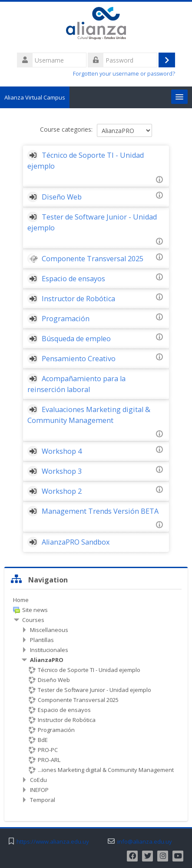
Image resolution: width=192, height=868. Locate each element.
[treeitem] (96, 600)
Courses (33, 620)
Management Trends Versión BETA (100, 511)
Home (21, 600)
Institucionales (49, 650)
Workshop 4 (62, 451)
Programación (66, 319)
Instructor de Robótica (78, 299)
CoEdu (38, 780)
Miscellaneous (49, 630)
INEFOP (39, 790)
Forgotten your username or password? (124, 74)
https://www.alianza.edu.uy (53, 842)
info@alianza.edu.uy (145, 842)
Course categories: (66, 129)
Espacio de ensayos (73, 279)
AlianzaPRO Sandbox (76, 542)
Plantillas (42, 640)
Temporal (43, 800)
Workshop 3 (62, 471)
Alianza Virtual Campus (35, 97)
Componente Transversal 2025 (93, 259)
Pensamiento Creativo (79, 359)
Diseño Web (62, 197)
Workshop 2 (62, 491)
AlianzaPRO (47, 660)
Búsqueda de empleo (76, 339)
